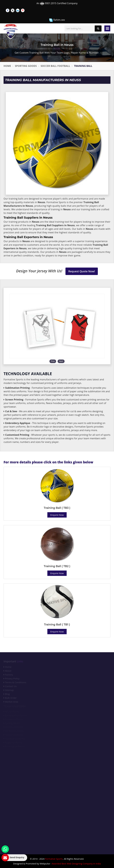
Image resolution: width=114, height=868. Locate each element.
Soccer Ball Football (55, 66)
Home (7, 66)
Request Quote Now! (82, 271)
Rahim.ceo (57, 20)
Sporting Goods (26, 66)
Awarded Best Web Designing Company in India (76, 864)
